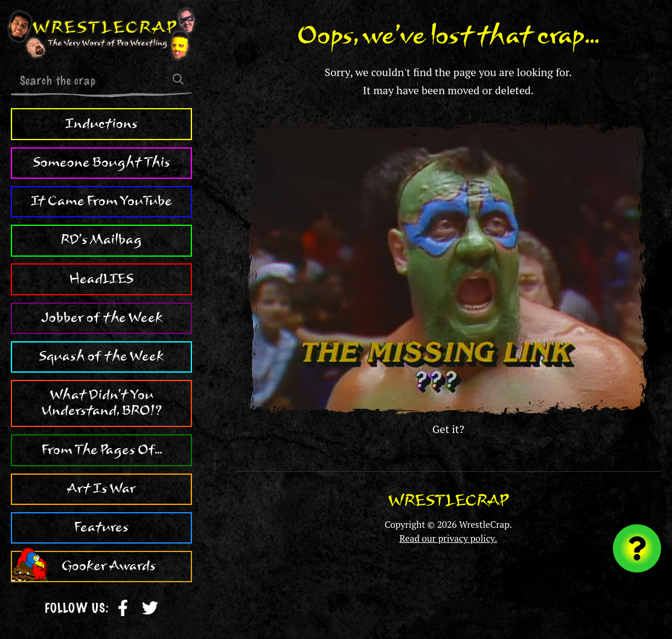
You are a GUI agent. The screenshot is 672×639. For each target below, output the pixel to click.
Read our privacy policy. (449, 538)
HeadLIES (101, 279)
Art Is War (101, 489)
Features (101, 527)
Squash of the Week (101, 356)
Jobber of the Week (102, 318)
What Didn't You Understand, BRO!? (102, 403)
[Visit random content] (637, 548)
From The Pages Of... (102, 450)
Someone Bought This (102, 162)
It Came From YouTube (101, 201)
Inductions (101, 124)
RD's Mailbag (101, 240)
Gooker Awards (109, 566)
